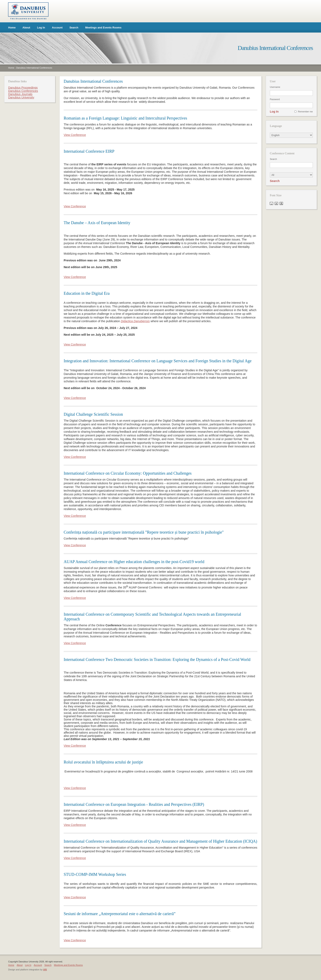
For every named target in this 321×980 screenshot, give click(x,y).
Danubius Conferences (23, 91)
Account (57, 28)
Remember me (305, 112)
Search (74, 28)
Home (12, 28)
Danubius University (21, 97)
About (26, 28)
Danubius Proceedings (23, 88)
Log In (41, 28)
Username (275, 87)
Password (275, 99)
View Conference (75, 135)
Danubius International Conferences (34, 68)
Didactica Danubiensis (135, 321)
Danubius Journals (20, 94)
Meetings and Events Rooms (103, 28)
